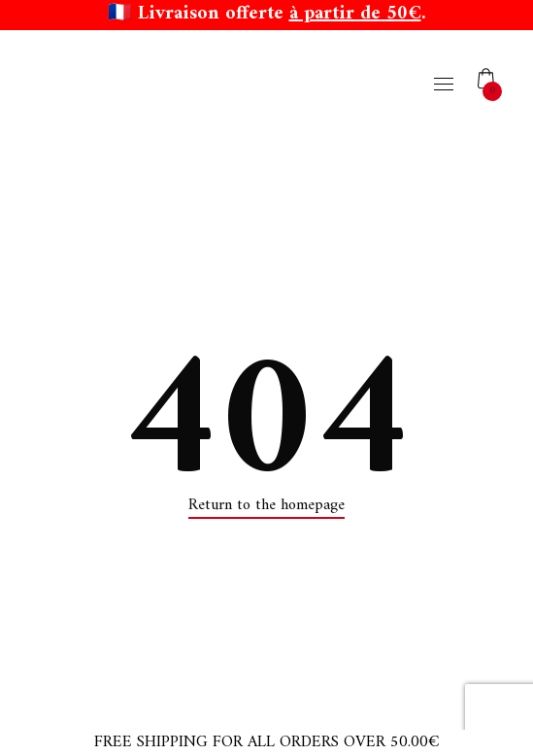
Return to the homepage (266, 505)
